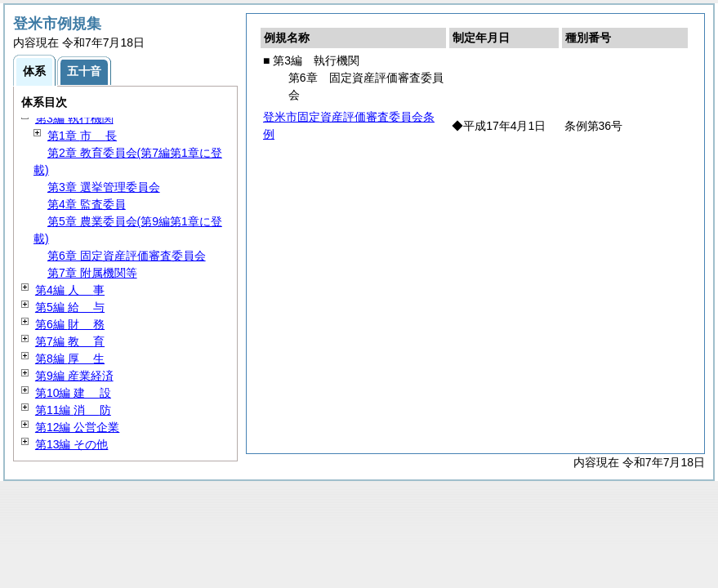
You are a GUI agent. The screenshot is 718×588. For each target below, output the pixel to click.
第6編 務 (70, 324)
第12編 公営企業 (77, 427)
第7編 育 (70, 341)
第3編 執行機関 (74, 118)
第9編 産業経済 (74, 376)
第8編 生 (70, 359)
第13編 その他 (71, 444)
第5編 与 (70, 307)
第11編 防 (73, 410)
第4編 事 (70, 290)
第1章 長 (82, 136)
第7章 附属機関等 (92, 273)
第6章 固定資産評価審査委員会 (127, 256)
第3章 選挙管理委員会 (104, 187)
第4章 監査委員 (87, 204)
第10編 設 (73, 393)
